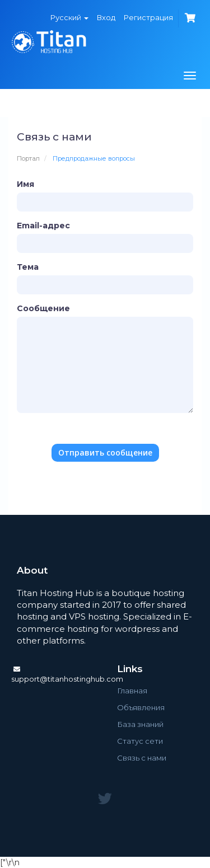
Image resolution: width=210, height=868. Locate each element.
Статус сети (140, 741)
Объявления (141, 707)
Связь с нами (142, 758)
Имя (25, 184)
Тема (28, 267)
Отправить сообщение (105, 452)
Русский (69, 17)
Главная (132, 691)
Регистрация (148, 17)
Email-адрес (43, 226)
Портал (28, 158)
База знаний (140, 724)
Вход (106, 17)
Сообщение (43, 308)
